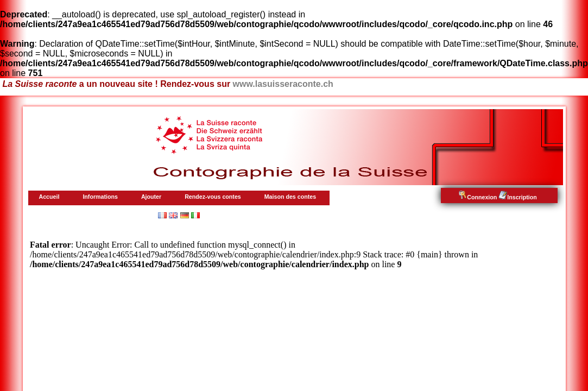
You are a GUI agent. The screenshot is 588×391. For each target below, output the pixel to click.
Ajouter (151, 197)
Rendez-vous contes (213, 197)
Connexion (478, 197)
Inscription (517, 197)
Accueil (49, 197)
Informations (100, 197)
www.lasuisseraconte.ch (283, 84)
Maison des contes (290, 197)
